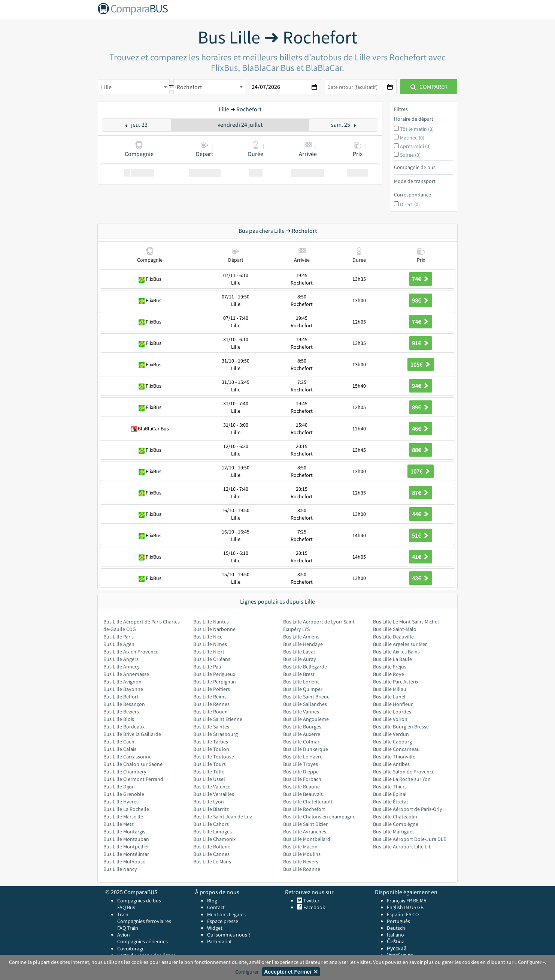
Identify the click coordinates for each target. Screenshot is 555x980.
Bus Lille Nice (208, 637)
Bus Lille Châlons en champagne (319, 817)
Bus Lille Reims (210, 697)
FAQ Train (128, 928)
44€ (421, 514)
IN (407, 907)
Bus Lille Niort (209, 652)
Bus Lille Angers (121, 659)
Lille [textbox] (106, 87)
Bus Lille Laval (299, 652)
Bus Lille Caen (119, 742)
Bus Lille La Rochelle (126, 809)
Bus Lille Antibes (391, 764)
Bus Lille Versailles (214, 794)
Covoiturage (131, 949)
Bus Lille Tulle (209, 772)
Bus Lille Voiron (390, 719)
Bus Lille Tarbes (211, 742)
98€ (421, 300)
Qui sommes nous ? (229, 935)
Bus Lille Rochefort (304, 809)
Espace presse (223, 921)
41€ (421, 557)
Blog (212, 901)
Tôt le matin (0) (417, 129)
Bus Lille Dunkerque (306, 749)
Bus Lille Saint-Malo (395, 629)
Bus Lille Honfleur (393, 704)
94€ (421, 386)
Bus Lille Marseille (123, 817)
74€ (421, 279)
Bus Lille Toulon (211, 749)
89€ (421, 407)
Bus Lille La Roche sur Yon (402, 779)
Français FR (399, 901)
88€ (421, 450)
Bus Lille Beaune (301, 787)
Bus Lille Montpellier (126, 847)
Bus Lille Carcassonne (128, 757)
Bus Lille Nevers (301, 862)
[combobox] (134, 87)
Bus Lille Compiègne (396, 824)
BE (416, 901)
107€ (421, 471)
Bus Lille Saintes (211, 727)
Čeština (396, 941)
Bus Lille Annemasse (126, 674)
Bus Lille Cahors (211, 824)
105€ (421, 364)
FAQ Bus (126, 907)
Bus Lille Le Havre (303, 757)
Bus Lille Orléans (212, 659)
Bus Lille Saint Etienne (218, 719)
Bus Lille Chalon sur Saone (133, 764)
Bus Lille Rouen (210, 712)
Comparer (429, 87)
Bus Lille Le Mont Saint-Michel (406, 622)
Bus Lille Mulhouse (124, 862)
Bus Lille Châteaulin (395, 817)
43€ (421, 578)
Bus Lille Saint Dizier (305, 824)
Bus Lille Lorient (301, 682)
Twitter (311, 901)
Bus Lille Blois (119, 719)
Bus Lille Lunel (389, 697)
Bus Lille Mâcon (300, 847)
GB (420, 907)
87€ (421, 493)
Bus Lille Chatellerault (308, 802)
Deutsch (396, 928)
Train (123, 914)
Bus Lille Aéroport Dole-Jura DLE (410, 839)
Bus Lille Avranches (305, 832)
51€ (421, 535)
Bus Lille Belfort (121, 697)
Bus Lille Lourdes (392, 712)
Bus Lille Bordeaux (124, 727)
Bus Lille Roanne (302, 869)
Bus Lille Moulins (302, 854)
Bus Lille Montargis (124, 832)
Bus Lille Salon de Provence (404, 772)
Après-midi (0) (415, 146)
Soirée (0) (410, 155)
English (395, 907)
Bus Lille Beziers (121, 712)
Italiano (395, 935)
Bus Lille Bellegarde (305, 667)
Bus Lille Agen (119, 644)
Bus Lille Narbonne (214, 629)
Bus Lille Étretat (391, 802)
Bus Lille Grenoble (124, 794)
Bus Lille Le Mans (212, 862)
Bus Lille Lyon (209, 802)
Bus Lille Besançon (124, 704)
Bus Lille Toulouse (214, 757)
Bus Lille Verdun (391, 734)
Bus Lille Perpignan (215, 682)
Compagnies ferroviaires (144, 921)
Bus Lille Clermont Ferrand (133, 779)
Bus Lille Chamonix (214, 839)
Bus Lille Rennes (211, 704)
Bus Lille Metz (119, 824)
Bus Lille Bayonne (123, 689)
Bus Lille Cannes (211, 854)
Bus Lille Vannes (301, 712)
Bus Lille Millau (390, 689)
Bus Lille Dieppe (301, 772)
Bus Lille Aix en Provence (131, 652)
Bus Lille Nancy (120, 869)
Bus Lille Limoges (213, 832)
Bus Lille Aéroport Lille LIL (402, 847)
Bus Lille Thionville (394, 757)
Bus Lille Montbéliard (307, 839)
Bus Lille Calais (120, 749)
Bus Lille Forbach (302, 779)
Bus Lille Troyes (301, 764)
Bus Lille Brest (299, 674)
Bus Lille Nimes (210, 644)
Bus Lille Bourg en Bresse (401, 727)
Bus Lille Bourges (302, 727)
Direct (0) (410, 204)
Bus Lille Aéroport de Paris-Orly (408, 809)
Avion (124, 935)
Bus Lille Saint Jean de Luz (223, 817)
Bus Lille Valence (212, 787)
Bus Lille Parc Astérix (396, 682)
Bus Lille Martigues (394, 832)
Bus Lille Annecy (122, 667)
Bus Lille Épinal (390, 794)
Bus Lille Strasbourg (216, 734)
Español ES (400, 914)
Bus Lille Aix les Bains (396, 652)
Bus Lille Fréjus (390, 667)
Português (398, 921)
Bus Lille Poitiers (212, 689)
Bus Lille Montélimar (126, 854)
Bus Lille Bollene (212, 847)
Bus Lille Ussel (209, 779)
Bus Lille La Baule (392, 659)
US (413, 907)
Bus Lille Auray (300, 659)
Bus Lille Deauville (393, 637)
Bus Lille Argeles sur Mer (400, 644)
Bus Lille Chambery (125, 772)
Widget (215, 928)
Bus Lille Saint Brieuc (306, 697)
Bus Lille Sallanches (305, 704)
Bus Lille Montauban (126, 839)
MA (423, 901)
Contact (216, 907)
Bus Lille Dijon (119, 787)
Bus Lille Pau (207, 667)
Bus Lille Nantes (211, 622)
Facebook (314, 907)
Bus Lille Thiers (390, 787)
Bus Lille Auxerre (302, 734)
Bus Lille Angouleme (306, 719)
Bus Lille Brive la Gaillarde (132, 734)
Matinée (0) (412, 138)
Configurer (247, 972)
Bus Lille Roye (389, 674)
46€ (421, 429)
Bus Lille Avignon (122, 682)
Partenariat (219, 941)
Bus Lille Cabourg (392, 742)
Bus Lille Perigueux (214, 674)
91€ (421, 343)
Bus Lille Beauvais (303, 794)
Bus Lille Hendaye (303, 644)
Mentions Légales (226, 914)
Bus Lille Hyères (121, 802)
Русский (397, 949)
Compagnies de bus (139, 901)
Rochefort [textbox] (189, 87)
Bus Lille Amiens (301, 637)
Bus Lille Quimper (303, 689)
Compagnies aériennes (142, 941)
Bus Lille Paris (119, 637)
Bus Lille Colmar (301, 742)
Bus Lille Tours (210, 764)
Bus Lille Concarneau (396, 749)
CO (416, 914)
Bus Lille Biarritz (211, 809)
